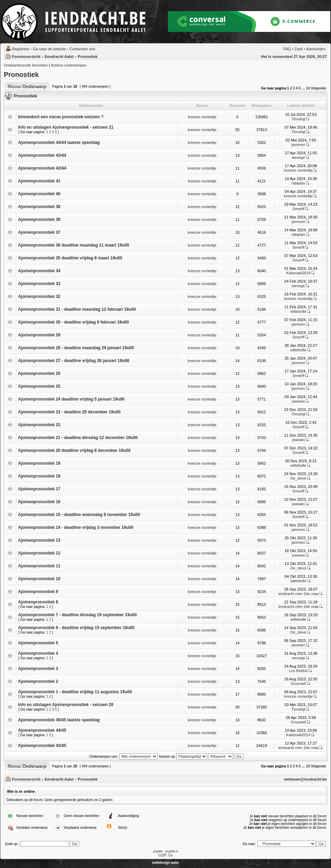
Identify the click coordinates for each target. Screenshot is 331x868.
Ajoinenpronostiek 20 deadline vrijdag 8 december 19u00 (74, 450)
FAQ (287, 49)
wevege (298, 157)
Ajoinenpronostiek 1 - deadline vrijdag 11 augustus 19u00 (75, 692)
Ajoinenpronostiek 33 (39, 284)
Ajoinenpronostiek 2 (38, 681)
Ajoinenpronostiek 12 (39, 553)
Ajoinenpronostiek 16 (39, 502)
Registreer (21, 49)
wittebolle (298, 311)
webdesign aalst (165, 863)
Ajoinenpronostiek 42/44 (42, 168)
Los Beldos (298, 671)
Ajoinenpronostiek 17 (39, 489)
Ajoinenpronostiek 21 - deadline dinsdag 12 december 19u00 (78, 438)
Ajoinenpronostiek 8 (38, 602)
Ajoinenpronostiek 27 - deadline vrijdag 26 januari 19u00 (74, 361)
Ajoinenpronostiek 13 (39, 540)
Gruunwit (298, 684)
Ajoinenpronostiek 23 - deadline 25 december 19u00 (69, 412)
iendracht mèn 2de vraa (298, 594)
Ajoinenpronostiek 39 (39, 207)
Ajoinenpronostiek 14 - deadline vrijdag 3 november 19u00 (76, 527)
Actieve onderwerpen (69, 65)
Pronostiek (88, 57)
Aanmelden (316, 49)
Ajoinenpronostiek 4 (38, 653)
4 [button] (297, 88)
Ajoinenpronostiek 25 (39, 386)
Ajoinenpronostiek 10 (39, 579)
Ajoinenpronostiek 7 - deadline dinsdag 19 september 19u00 (77, 615)
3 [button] (294, 88)
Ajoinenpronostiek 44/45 (42, 730)
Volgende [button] (319, 88)
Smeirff (299, 209)
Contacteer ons (82, 49)
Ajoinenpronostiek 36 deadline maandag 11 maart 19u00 (74, 245)
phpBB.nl (172, 851)
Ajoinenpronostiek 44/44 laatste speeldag (59, 143)
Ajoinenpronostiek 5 (38, 643)
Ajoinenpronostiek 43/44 (42, 155)
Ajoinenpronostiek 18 (39, 476)
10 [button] (308, 88)
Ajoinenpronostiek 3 (38, 669)
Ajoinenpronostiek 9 (38, 592)
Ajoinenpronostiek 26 (39, 373)
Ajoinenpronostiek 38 (39, 220)
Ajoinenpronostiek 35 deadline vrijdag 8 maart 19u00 (70, 258)
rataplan (298, 183)
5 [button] (300, 88)
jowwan (299, 401)
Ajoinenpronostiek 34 (39, 271)
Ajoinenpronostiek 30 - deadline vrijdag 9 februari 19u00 (73, 322)
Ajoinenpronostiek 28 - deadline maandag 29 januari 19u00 (76, 348)
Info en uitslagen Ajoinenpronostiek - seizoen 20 (66, 705)
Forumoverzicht (26, 57)
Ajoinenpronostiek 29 (39, 335)
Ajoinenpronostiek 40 (39, 194)
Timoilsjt (298, 119)
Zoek (299, 49)
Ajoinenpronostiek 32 (39, 297)
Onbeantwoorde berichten (26, 65)
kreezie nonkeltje (202, 117)
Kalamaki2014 (298, 273)
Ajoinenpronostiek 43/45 (42, 746)
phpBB (158, 851)
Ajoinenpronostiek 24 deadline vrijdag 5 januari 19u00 (71, 399)
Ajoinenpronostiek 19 (39, 463)
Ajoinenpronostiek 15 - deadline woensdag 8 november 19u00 (79, 515)
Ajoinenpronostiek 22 (39, 425)
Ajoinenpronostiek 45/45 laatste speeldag (59, 720)
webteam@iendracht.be (305, 779)
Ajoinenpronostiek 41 (39, 181)
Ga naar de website (49, 49)
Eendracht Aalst (59, 57)
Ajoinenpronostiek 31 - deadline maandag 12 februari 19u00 (77, 309)
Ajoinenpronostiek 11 (39, 566)
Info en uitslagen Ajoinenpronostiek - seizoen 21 (66, 127)
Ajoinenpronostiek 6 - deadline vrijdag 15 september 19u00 (76, 628)
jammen (298, 145)
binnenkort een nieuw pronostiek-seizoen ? (61, 117)
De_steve (298, 478)
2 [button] (291, 88)
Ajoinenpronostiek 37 (39, 232)
